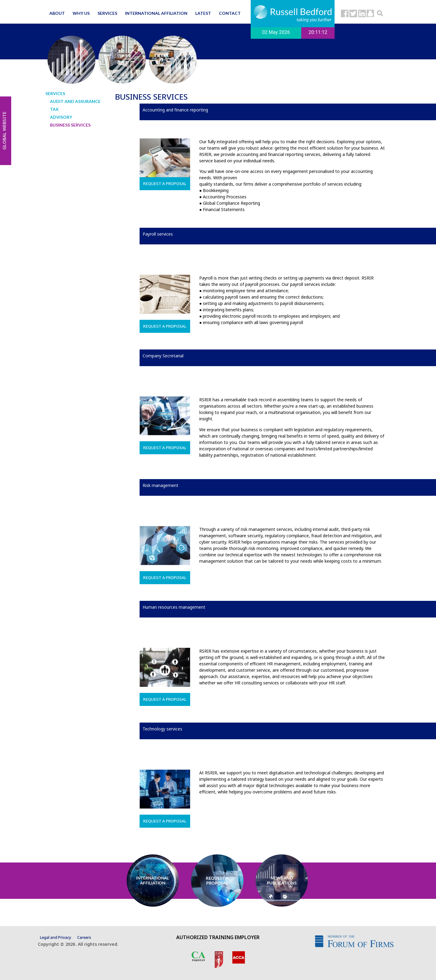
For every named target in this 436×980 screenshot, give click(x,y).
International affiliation (156, 13)
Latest (203, 13)
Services (107, 13)
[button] (380, 13)
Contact (230, 13)
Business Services (70, 125)
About (57, 13)
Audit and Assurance (75, 101)
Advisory (61, 117)
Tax (54, 109)
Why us (81, 13)
